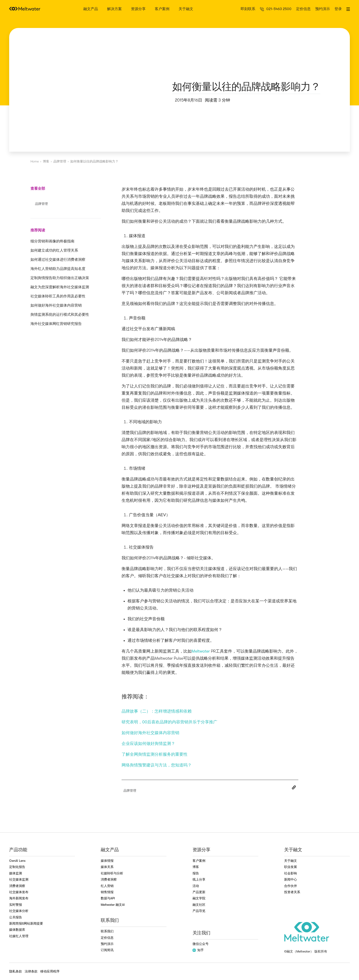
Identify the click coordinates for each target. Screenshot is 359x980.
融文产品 (91, 9)
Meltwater (201, 651)
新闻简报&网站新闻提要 (26, 923)
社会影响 (291, 873)
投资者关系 (292, 892)
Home (35, 161)
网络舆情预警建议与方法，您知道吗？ (157, 765)
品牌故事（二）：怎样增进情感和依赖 (157, 711)
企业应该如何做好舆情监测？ (148, 744)
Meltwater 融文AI (113, 905)
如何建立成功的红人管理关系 (54, 250)
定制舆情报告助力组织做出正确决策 (60, 278)
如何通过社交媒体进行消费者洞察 (58, 260)
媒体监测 (16, 873)
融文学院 (199, 898)
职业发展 (291, 867)
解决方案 (114, 9)
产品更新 (199, 892)
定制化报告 (17, 867)
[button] (348, 9)
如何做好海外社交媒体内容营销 (56, 305)
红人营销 (107, 886)
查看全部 (38, 188)
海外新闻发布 (19, 898)
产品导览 (199, 911)
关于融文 (186, 9)
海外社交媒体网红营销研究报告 (56, 324)
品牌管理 (60, 161)
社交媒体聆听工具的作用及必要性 (58, 296)
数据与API (108, 898)
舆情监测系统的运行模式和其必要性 (60, 315)
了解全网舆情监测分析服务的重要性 (155, 754)
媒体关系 (107, 867)
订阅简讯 (107, 950)
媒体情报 (107, 861)
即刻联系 (248, 9)
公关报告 (16, 917)
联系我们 (107, 931)
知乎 (198, 950)
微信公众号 (201, 944)
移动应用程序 (50, 971)
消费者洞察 (17, 886)
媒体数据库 (17, 930)
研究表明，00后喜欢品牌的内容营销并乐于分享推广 (169, 722)
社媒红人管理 (19, 936)
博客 (46, 161)
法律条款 (31, 971)
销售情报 (107, 892)
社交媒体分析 (19, 911)
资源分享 (138, 9)
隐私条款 (16, 971)
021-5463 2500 (279, 9)
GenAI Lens (17, 861)
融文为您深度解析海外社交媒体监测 (60, 287)
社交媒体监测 (19, 879)
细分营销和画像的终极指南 (52, 241)
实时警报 (16, 905)
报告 (196, 873)
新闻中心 (291, 879)
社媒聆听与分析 (112, 873)
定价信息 (303, 9)
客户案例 (162, 9)
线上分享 (199, 879)
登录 (338, 9)
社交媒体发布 (19, 892)
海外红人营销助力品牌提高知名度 (58, 269)
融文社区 (199, 905)
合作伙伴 (291, 886)
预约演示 (323, 9)
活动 (196, 886)
